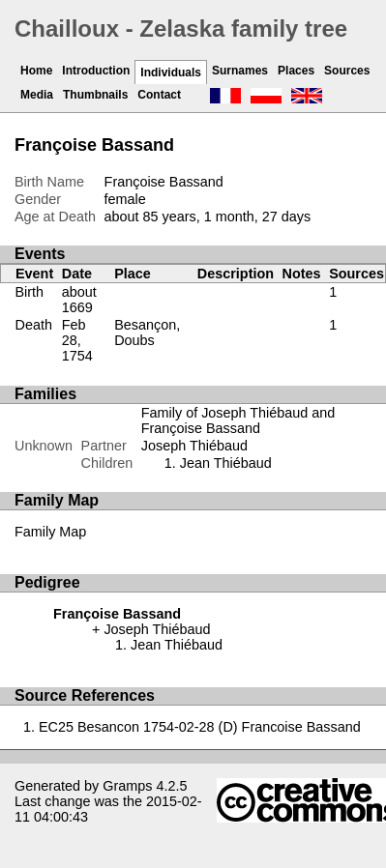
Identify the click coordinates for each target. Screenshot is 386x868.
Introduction (96, 71)
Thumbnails (95, 95)
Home (36, 71)
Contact (159, 95)
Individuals (171, 72)
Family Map (50, 532)
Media (37, 95)
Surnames (240, 71)
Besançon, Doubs (147, 333)
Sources (347, 71)
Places (296, 71)
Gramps (127, 786)
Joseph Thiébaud (194, 446)
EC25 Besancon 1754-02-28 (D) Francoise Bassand (200, 727)
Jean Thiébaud (226, 463)
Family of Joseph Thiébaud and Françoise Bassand (238, 420)
